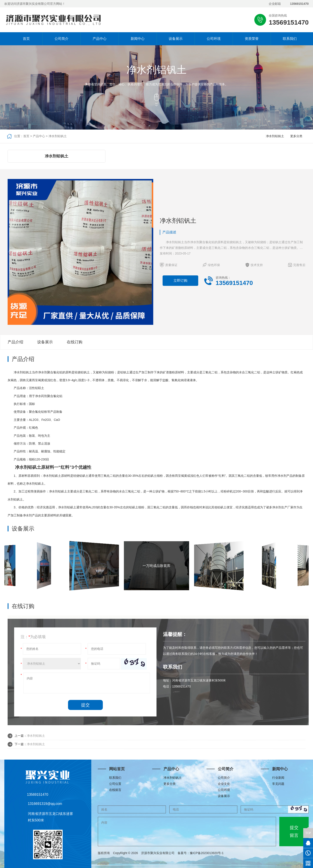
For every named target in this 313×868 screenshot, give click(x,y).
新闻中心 (138, 39)
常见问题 (278, 784)
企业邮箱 (275, 4)
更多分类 (296, 136)
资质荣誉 (252, 39)
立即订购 (180, 281)
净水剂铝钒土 (58, 136)
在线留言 (115, 790)
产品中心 (100, 39)
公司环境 (214, 39)
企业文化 (224, 784)
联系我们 (290, 39)
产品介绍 (15, 342)
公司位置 (115, 784)
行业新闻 (278, 778)
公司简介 (62, 39)
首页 (23, 39)
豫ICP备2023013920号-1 (207, 853)
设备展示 (176, 39)
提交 (85, 705)
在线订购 (75, 342)
